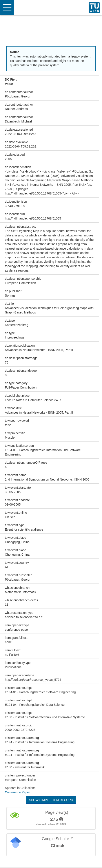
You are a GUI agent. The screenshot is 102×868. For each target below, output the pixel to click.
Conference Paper (17, 792)
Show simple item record (51, 800)
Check (57, 845)
